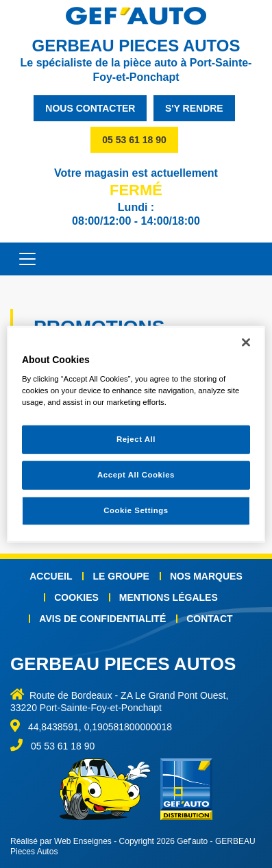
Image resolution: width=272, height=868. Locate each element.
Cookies (76, 597)
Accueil (51, 576)
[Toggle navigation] (21, 259)
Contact (209, 619)
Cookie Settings (136, 510)
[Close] (246, 342)
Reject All (136, 439)
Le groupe (121, 576)
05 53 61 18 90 (134, 140)
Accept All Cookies (136, 475)
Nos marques (206, 576)
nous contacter (90, 108)
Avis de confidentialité (102, 619)
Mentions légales (169, 597)
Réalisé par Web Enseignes (61, 841)
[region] (136, 434)
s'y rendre (194, 108)
